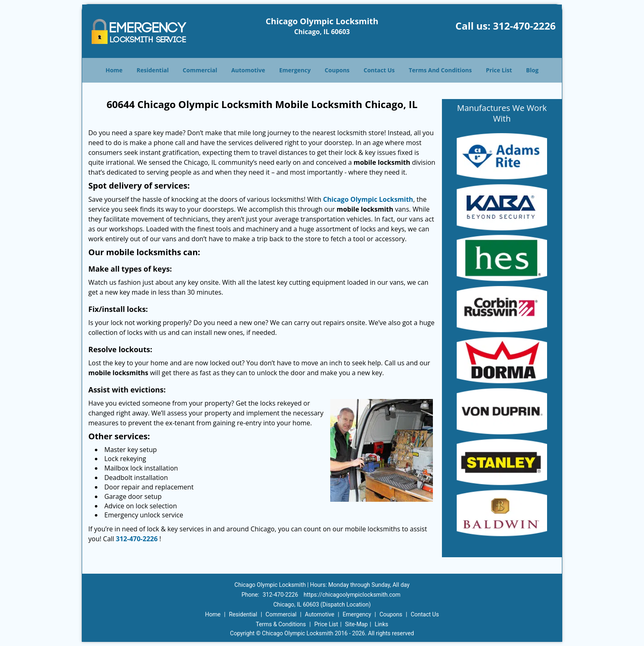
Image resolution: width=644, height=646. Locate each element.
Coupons (337, 70)
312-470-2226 (524, 26)
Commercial (200, 70)
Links (381, 624)
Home (114, 70)
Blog (532, 70)
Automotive (248, 70)
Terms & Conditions (281, 624)
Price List (499, 70)
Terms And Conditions (440, 70)
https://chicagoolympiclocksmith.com (352, 595)
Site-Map (356, 624)
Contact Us (379, 70)
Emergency (295, 70)
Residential (153, 70)
